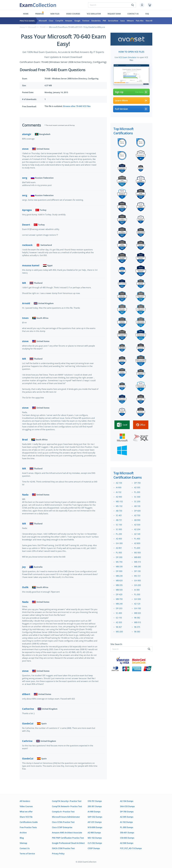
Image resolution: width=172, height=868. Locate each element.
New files (55, 14)
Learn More (131, 100)
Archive (23, 833)
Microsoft (43, 21)
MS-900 (137, 552)
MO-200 (119, 631)
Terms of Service (27, 854)
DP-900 (119, 571)
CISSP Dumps (94, 848)
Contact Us (25, 848)
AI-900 (119, 487)
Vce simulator (94, 14)
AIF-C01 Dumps (95, 822)
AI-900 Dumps (94, 812)
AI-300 (137, 589)
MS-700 (119, 561)
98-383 (137, 631)
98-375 (137, 627)
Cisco (51, 21)
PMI (104, 21)
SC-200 (137, 501)
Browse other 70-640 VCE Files (77, 106)
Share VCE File (26, 817)
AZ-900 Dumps (94, 833)
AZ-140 (137, 534)
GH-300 (119, 543)
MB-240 (119, 603)
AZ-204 (137, 529)
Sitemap (23, 843)
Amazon (69, 21)
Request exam (114, 14)
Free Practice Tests (28, 827)
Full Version (131, 108)
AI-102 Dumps (126, 822)
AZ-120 (137, 603)
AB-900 (137, 520)
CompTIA (59, 21)
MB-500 (119, 589)
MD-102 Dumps (95, 838)
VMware (130, 21)
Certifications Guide (29, 822)
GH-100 (137, 608)
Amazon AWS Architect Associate (67, 833)
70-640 (44, 27)
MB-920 (137, 613)
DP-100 (137, 571)
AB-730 (119, 510)
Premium (39, 14)
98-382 (137, 617)
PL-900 (119, 552)
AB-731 (119, 520)
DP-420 (119, 594)
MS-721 (137, 575)
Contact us (133, 14)
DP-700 (137, 482)
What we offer (26, 812)
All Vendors (25, 801)
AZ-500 (137, 524)
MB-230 (119, 575)
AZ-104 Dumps (127, 801)
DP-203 (119, 608)
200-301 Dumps (95, 806)
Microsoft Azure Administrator (66, 817)
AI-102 (119, 492)
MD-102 (119, 501)
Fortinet (86, 21)
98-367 (119, 627)
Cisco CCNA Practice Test (63, 822)
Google (77, 21)
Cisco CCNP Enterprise (62, 827)
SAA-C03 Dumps (127, 806)
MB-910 (137, 622)
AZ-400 (119, 538)
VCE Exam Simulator (128, 57)
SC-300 (137, 496)
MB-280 (137, 566)
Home (26, 14)
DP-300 (119, 557)
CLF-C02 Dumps (95, 843)
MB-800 (137, 557)
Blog (22, 838)
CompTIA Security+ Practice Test (67, 801)
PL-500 (137, 594)
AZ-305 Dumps (127, 817)
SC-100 (119, 524)
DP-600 (137, 510)
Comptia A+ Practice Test (63, 812)
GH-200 (137, 585)
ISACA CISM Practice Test (63, 848)
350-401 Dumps (127, 833)
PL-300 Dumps (127, 827)
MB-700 (119, 599)
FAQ (147, 14)
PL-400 (137, 538)
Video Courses (73, 14)
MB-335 (119, 585)
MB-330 (119, 566)
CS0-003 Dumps (127, 838)
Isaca (122, 21)
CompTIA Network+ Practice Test (67, 806)
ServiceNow (113, 21)
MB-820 (119, 580)
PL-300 (137, 492)
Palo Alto (140, 21)
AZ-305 (137, 487)
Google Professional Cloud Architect (68, 843)
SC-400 (119, 613)
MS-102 (119, 506)
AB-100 (137, 506)
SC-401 (119, 515)
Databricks (96, 21)
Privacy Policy (58, 854)
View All (149, 21)
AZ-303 (119, 622)
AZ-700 (137, 515)
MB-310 (137, 561)
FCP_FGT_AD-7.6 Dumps (131, 848)
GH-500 (137, 599)
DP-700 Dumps (127, 812)
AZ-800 (137, 543)
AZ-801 (119, 547)
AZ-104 (119, 482)
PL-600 (137, 547)
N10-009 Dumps (95, 827)
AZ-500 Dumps (127, 843)
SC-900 (119, 529)
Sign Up (131, 92)
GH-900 (137, 580)
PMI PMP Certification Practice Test (68, 838)
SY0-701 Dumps (95, 801)
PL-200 (119, 534)
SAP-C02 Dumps (95, 817)
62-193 (119, 617)
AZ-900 (119, 496)
